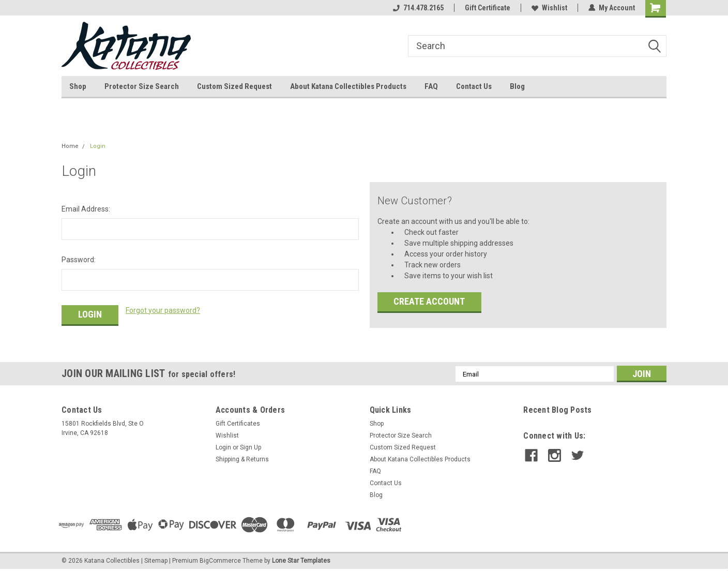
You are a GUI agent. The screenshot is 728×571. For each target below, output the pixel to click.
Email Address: (86, 209)
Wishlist (549, 8)
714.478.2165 (418, 8)
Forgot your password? (163, 310)
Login (98, 146)
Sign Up (251, 447)
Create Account (429, 301)
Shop (78, 86)
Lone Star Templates (301, 561)
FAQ (431, 86)
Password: (79, 260)
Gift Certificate (488, 8)
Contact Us (474, 86)
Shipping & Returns (242, 459)
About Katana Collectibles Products (348, 86)
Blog (517, 86)
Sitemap (156, 561)
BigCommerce (220, 561)
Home (70, 146)
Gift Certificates (238, 424)
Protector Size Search (142, 86)
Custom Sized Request (234, 86)
